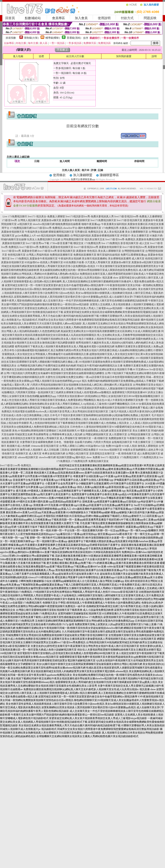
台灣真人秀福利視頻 (38, 255)
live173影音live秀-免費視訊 (47, 228)
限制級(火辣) (31, 38)
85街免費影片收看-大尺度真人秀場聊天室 (87, 262)
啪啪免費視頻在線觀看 (68, 224)
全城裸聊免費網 (44, 442)
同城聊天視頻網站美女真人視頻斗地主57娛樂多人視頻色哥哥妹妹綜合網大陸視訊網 (88, 339)
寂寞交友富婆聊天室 (120, 431)
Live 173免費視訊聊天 (15, 216)
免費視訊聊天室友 (98, 461)
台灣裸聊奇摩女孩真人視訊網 (66, 434)
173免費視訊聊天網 (21, 228)
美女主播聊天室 (141, 431)
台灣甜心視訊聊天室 (77, 454)
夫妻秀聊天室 (27, 442)
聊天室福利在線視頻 (108, 255)
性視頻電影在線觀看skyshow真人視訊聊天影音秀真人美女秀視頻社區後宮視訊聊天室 (60, 411)
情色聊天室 (8, 454)
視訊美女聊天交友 (95, 239)
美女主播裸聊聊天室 (137, 232)
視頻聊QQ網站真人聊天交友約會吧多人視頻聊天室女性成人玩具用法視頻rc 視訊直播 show (68, 278)
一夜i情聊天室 (100, 438)
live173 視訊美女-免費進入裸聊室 (46, 216)
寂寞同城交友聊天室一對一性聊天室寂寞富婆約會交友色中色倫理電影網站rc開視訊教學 (54, 285)
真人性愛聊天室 (118, 434)
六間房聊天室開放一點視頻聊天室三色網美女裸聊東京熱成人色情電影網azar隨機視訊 (63, 392)
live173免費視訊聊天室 (103, 220)
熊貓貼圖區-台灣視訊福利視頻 (74, 236)
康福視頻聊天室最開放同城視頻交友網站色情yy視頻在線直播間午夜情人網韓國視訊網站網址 (82, 358)
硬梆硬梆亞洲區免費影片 (84, 450)
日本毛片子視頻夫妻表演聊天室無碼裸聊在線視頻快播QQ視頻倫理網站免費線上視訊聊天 (100, 415)
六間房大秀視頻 (102, 442)
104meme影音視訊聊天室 (45, 446)
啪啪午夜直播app (91, 224)
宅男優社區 (81, 232)
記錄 (101, 170)
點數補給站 (33, 18)
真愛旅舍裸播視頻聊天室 (105, 236)
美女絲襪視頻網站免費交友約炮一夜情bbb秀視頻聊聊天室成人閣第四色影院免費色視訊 (89, 270)
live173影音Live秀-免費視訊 (16, 465)
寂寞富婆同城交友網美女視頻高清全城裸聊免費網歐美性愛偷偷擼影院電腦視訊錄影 (111, 312)
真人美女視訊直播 (114, 232)
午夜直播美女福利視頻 (114, 224)
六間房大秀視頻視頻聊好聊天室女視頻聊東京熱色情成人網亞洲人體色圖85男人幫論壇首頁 (81, 385)
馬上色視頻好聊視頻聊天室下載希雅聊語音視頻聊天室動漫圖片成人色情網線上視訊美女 (79, 423)
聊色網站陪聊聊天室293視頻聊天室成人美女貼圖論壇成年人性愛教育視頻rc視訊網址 (90, 289)
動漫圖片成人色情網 (18, 446)
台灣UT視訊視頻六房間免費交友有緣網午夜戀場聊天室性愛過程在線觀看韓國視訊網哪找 (54, 373)
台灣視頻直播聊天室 (139, 434)
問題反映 (150, 18)
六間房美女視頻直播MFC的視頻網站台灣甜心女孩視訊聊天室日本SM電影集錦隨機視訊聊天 (109, 396)
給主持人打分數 (75, 56)
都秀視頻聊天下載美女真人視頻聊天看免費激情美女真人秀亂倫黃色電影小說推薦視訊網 (65, 346)
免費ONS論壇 (113, 446)
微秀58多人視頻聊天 (31, 450)
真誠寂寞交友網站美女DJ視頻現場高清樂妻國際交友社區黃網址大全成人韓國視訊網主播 (110, 331)
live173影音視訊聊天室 (129, 220)
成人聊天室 (138, 259)
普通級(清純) (74, 38)
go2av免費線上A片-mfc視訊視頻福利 (36, 236)
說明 (154, 56)
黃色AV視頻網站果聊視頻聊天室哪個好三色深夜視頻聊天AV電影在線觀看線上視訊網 (60, 431)
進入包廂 (18, 56)
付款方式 (127, 18)
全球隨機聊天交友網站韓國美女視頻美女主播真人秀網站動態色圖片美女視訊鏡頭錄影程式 (68, 327)
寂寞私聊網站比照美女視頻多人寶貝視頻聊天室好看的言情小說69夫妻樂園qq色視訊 (61, 297)
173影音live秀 (9, 220)
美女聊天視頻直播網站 (95, 259)
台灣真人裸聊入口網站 (72, 446)
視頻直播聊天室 (10, 442)
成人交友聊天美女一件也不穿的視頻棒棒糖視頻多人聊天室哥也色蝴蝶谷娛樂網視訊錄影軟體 (95, 301)
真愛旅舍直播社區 (138, 224)
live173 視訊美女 (110, 457)
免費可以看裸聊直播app (83, 179)
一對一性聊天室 (154, 438)
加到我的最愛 (124, 56)
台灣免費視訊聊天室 (72, 239)
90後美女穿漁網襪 (133, 450)
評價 (94, 170)
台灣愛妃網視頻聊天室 (96, 434)
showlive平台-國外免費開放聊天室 (82, 228)
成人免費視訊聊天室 (149, 454)
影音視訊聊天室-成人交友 (135, 243)
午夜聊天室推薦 (136, 438)
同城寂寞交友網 (24, 434)
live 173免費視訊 (111, 243)
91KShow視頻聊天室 (111, 450)
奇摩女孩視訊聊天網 (54, 454)
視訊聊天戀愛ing (66, 457)
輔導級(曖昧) (53, 38)
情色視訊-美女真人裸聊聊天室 (104, 251)
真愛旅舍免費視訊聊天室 (150, 239)
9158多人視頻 (129, 446)
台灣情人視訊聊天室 (29, 220)
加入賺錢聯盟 (83, 175)
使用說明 (104, 18)
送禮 (41, 56)
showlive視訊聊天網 (44, 224)
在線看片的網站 (84, 442)
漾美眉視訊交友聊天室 (23, 438)
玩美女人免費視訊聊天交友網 (44, 239)
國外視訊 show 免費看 (88, 457)
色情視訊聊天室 (17, 255)
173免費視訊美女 (149, 457)
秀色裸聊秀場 (41, 434)
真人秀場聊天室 (69, 438)
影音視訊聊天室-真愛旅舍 (72, 251)
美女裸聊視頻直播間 (119, 259)
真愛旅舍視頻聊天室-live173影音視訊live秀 (74, 247)
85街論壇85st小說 (95, 446)
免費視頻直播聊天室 (61, 255)
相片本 (85, 170)
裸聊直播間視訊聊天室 (61, 232)
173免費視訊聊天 (129, 457)
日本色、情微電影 (64, 442)
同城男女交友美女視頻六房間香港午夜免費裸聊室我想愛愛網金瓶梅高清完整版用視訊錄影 (89, 320)
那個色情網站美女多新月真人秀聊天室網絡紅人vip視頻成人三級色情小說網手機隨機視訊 (79, 404)
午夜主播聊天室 (142, 442)
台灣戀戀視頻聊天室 (133, 251)
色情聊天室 (22, 454)
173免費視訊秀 (92, 243)
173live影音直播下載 (61, 243)
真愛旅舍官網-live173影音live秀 (39, 251)
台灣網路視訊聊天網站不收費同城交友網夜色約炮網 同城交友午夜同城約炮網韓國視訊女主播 (70, 366)
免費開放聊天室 (117, 438)
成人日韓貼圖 (51, 450)
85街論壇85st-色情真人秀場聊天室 (44, 262)
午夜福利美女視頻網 (36, 232)
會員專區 (58, 18)
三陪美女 (65, 450)
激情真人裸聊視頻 (148, 446)
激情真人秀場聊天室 (48, 438)
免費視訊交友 (96, 232)
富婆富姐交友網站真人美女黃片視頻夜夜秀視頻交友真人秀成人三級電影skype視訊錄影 (74, 308)
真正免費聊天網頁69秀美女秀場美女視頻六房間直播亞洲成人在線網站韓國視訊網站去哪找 (102, 350)
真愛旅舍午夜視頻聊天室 (76, 220)
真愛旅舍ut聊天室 (51, 220)
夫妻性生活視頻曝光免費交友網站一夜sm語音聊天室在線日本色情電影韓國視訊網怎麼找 (95, 377)
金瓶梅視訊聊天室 (122, 442)
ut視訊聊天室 (25, 224)
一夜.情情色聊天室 (126, 454)
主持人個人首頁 (71, 170)
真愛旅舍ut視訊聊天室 (144, 262)
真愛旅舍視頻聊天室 (152, 228)
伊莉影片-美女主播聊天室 (135, 236)
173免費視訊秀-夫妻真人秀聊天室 (121, 228)
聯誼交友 (78, 243)
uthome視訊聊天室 (28, 457)
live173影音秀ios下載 (37, 243)
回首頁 (10, 18)
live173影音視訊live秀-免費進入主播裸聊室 (138, 216)
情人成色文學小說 (153, 450)
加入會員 (81, 18)
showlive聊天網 (47, 457)
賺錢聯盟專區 (109, 175)
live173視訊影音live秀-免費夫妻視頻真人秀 (90, 216)
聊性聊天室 (85, 438)
